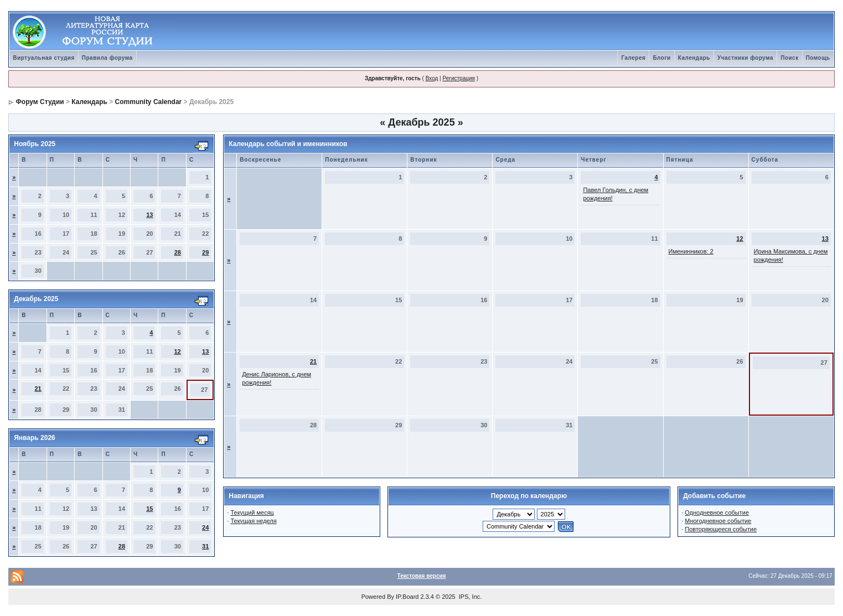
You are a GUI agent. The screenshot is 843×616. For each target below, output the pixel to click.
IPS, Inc (470, 597)
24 (205, 527)
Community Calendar (149, 102)
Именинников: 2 (691, 251)
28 (178, 252)
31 (205, 546)
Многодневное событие (718, 521)
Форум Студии (40, 102)
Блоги (661, 58)
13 (149, 215)
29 (205, 252)
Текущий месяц (252, 513)
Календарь (694, 58)
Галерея (633, 58)
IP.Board (407, 597)
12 (177, 351)
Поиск (790, 58)
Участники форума (745, 58)
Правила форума (107, 58)
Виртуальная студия (44, 58)
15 (149, 509)
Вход (432, 78)
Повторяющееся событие (721, 529)
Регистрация (458, 78)
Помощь (818, 58)
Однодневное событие (717, 513)
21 (38, 389)
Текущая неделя (253, 521)
